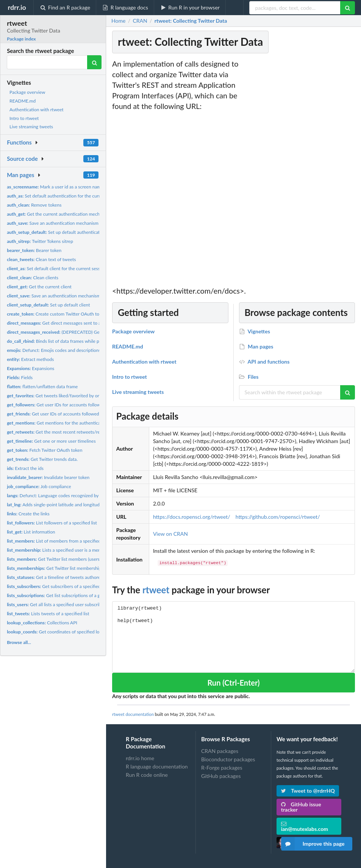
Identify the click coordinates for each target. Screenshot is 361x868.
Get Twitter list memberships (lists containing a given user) (84, 568)
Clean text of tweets (41, 259)
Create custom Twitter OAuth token (57, 314)
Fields (20, 377)
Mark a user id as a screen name (55, 187)
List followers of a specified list (52, 523)
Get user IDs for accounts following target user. (68, 405)
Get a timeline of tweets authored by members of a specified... (83, 577)
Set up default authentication (56, 232)
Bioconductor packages (228, 759)
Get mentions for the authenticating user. (63, 423)
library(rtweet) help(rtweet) (234, 637)
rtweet (156, 590)
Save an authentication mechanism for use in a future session (79, 223)
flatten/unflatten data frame (42, 387)
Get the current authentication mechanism (59, 214)
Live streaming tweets (31, 127)
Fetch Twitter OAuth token (45, 450)
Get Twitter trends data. (42, 459)
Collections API (42, 623)
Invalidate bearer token (48, 477)
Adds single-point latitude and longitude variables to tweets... (75, 505)
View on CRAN (170, 534)
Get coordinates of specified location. (60, 632)
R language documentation (157, 766)
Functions (19, 142)
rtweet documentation (133, 714)
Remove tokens (34, 205)
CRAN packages (220, 751)
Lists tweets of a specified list (48, 614)
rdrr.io (17, 7)
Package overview (27, 92)
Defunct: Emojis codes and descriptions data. (59, 350)
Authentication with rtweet (37, 110)
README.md (23, 101)
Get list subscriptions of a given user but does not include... (85, 595)
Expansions (30, 368)
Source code (22, 159)
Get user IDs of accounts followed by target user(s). (70, 414)
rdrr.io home (140, 758)
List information (31, 532)
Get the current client (39, 287)
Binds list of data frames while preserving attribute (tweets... (81, 341)
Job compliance (39, 486)
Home (118, 21)
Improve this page (313, 844)
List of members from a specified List (58, 541)
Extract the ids (25, 468)
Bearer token (34, 250)
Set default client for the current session (56, 268)
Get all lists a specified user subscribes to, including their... (76, 604)
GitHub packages (221, 776)
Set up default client (48, 305)
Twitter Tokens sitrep (40, 241)
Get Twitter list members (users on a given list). (69, 559)
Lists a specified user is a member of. (61, 550)
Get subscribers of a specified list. (58, 586)
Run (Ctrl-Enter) (233, 683)
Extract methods (30, 359)
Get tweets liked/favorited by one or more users (69, 396)
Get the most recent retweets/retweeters (62, 432)
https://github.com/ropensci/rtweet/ (278, 517)
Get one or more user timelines (51, 441)
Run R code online (147, 775)
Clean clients (33, 278)
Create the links (28, 514)
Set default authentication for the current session (65, 196)
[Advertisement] (300, 172)
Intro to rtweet (24, 118)
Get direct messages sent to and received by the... (74, 323)
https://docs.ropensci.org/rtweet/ (192, 517)
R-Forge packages (222, 768)
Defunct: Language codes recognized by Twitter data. (66, 495)
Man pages (20, 175)
